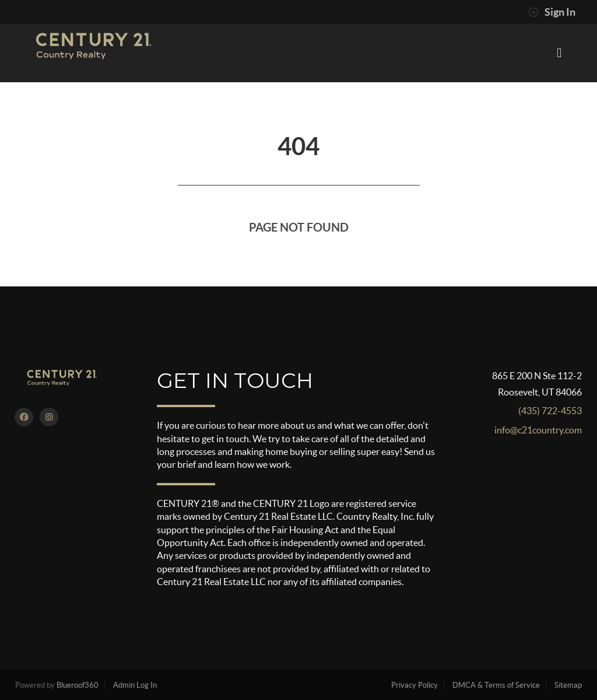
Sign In (552, 12)
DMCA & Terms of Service (496, 685)
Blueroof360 (78, 685)
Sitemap (568, 685)
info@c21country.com (538, 430)
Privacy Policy (415, 685)
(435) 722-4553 (550, 411)
